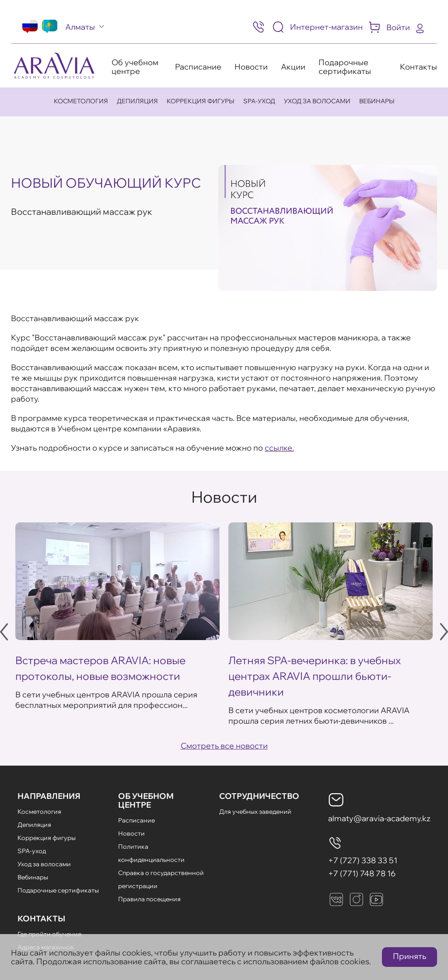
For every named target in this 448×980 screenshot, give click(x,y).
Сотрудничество (259, 796)
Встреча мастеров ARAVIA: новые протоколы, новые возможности (100, 668)
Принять (409, 956)
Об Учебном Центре (146, 800)
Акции (293, 67)
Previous (4, 632)
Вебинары (377, 101)
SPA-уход (259, 101)
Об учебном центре (135, 67)
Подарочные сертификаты (345, 67)
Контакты (418, 67)
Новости (251, 67)
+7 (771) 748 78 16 (362, 873)
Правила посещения (149, 899)
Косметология (81, 101)
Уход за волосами (317, 101)
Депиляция (137, 101)
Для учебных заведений (255, 812)
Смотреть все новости (224, 746)
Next (444, 632)
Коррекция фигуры (201, 101)
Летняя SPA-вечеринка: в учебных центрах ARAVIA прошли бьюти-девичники (315, 676)
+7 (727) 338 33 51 (363, 860)
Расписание (198, 67)
